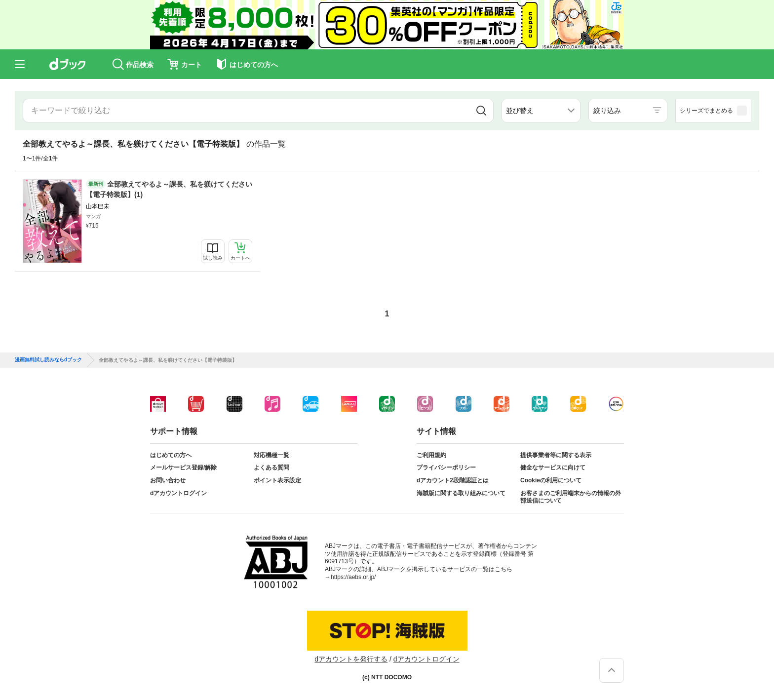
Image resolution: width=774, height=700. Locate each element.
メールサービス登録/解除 (183, 467)
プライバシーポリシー (446, 467)
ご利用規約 (431, 455)
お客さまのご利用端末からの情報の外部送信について (571, 497)
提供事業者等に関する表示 (556, 455)
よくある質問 (271, 467)
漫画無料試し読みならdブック (48, 360)
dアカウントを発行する (351, 659)
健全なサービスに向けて (553, 467)
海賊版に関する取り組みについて (461, 493)
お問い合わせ (168, 480)
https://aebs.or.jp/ (353, 577)
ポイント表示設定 (277, 480)
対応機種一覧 (271, 455)
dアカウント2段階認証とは (453, 480)
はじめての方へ (171, 455)
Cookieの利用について (551, 480)
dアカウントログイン (178, 493)
